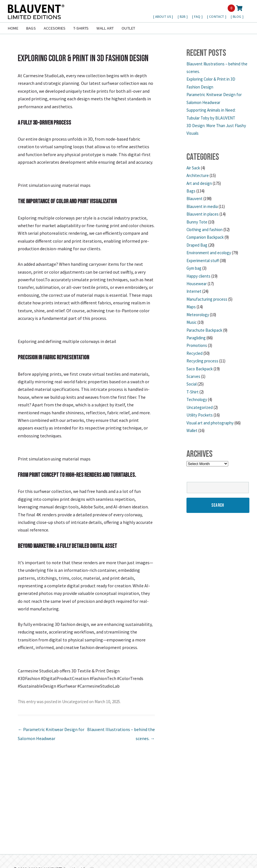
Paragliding (196, 338)
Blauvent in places (203, 214)
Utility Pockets (200, 415)
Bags (31, 28)
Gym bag (194, 268)
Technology (197, 399)
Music (192, 322)
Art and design (199, 183)
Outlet (128, 28)
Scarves (193, 376)
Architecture (198, 175)
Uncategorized (75, 702)
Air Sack (193, 168)
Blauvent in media (202, 206)
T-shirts (81, 28)
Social (192, 384)
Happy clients (198, 276)
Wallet (192, 430)
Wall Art (105, 28)
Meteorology (198, 315)
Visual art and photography (210, 423)
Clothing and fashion (205, 230)
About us (163, 16)
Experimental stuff (203, 261)
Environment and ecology (209, 253)
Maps (191, 307)
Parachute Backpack (204, 330)
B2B (183, 16)
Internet (194, 291)
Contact (217, 16)
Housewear (197, 284)
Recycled (195, 353)
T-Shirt (193, 392)
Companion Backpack (205, 237)
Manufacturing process (207, 299)
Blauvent (195, 199)
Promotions (197, 345)
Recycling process (202, 361)
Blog (238, 16)
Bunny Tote (197, 222)
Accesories (55, 28)
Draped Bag (197, 245)
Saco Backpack (200, 369)
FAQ (198, 16)
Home (13, 28)
